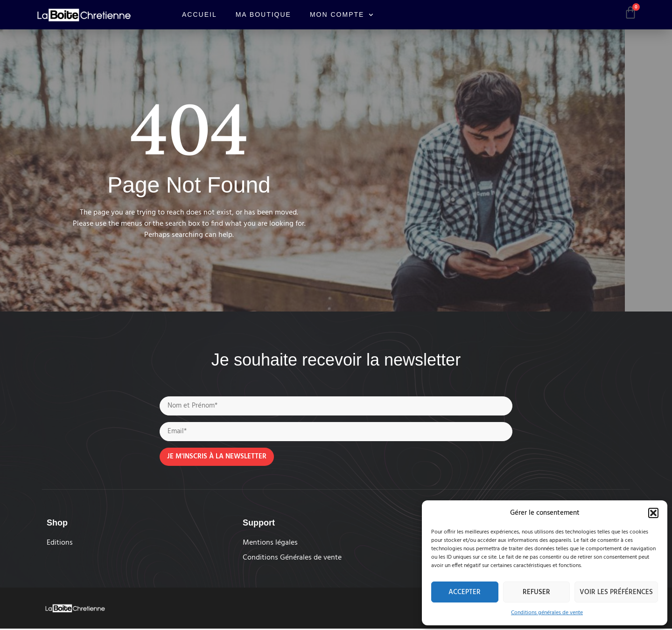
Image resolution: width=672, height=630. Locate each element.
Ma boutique (263, 14)
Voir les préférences (616, 592)
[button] (653, 513)
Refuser (536, 592)
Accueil (199, 14)
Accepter (465, 592)
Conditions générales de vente (547, 613)
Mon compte (342, 15)
